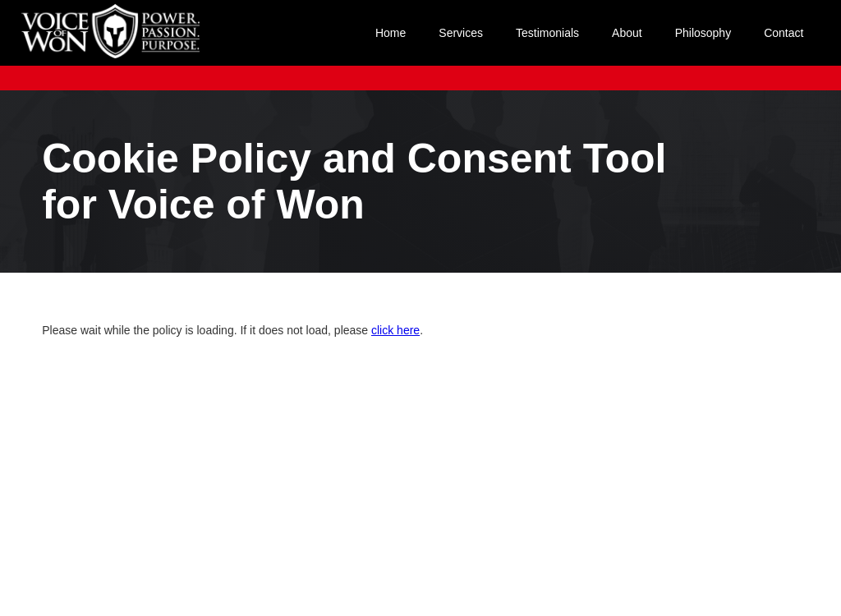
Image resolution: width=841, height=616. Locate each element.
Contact (784, 33)
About (627, 33)
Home (391, 33)
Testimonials (547, 33)
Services (461, 33)
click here (395, 330)
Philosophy (703, 33)
